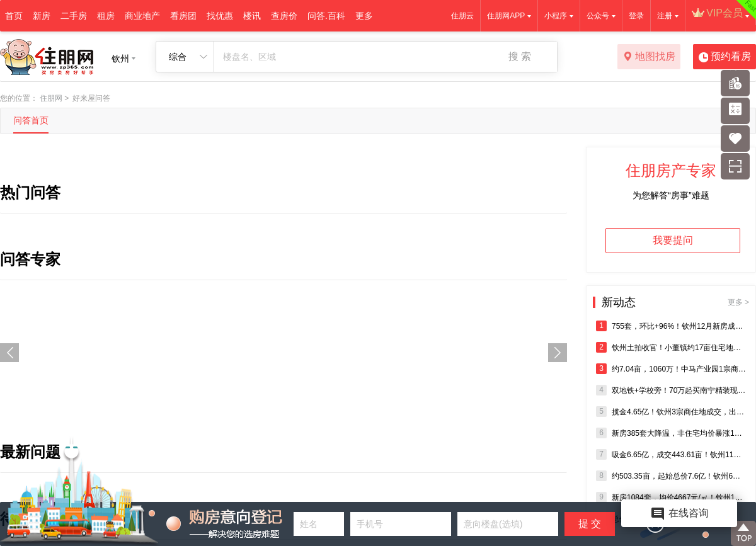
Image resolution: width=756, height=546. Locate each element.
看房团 (183, 16)
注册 (665, 16)
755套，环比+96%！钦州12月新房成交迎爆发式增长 (671, 326)
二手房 (74, 16)
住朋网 (51, 98)
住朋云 (462, 16)
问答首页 (31, 120)
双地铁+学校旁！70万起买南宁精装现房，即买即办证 (671, 390)
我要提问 (673, 240)
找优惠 (220, 16)
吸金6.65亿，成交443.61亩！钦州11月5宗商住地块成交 (671, 454)
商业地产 (142, 16)
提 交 (590, 524)
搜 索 (520, 56)
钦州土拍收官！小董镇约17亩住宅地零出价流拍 (671, 347)
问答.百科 (326, 16)
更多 (364, 16)
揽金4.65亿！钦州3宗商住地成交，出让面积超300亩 (671, 412)
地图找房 (649, 57)
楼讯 (252, 16)
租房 (106, 16)
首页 (14, 16)
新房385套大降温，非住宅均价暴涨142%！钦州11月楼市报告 (671, 433)
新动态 (675, 302)
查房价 (284, 16)
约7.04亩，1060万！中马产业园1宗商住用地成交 (671, 369)
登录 (636, 16)
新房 (42, 16)
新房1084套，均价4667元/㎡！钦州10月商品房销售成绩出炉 (671, 497)
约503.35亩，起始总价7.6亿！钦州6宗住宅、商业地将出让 (671, 476)
